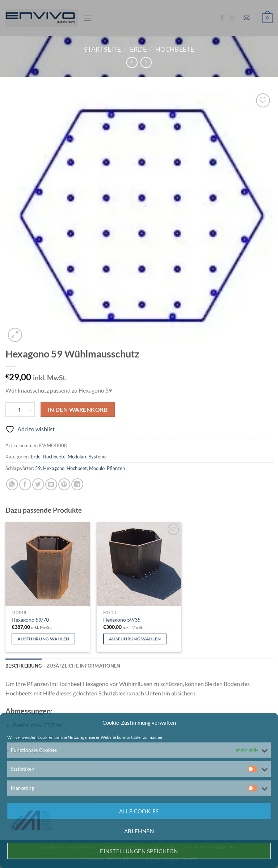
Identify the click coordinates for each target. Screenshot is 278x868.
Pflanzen (116, 468)
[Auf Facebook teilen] (25, 484)
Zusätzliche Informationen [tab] (83, 666)
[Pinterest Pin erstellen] (64, 484)
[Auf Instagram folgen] (232, 18)
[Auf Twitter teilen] (38, 484)
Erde (138, 49)
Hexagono (54, 468)
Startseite (102, 49)
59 (38, 468)
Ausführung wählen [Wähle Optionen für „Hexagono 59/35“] (135, 639)
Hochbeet (77, 468)
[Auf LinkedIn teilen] (77, 484)
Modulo (97, 468)
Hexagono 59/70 (30, 620)
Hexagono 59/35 (122, 620)
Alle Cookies (139, 811)
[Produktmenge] (20, 410)
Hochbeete (175, 49)
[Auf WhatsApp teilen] (12, 484)
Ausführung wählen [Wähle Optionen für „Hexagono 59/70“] (43, 639)
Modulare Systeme (87, 457)
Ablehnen (139, 831)
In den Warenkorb (78, 410)
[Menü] (88, 18)
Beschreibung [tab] (24, 666)
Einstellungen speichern (139, 851)
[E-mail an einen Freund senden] (51, 484)
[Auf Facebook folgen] (222, 18)
